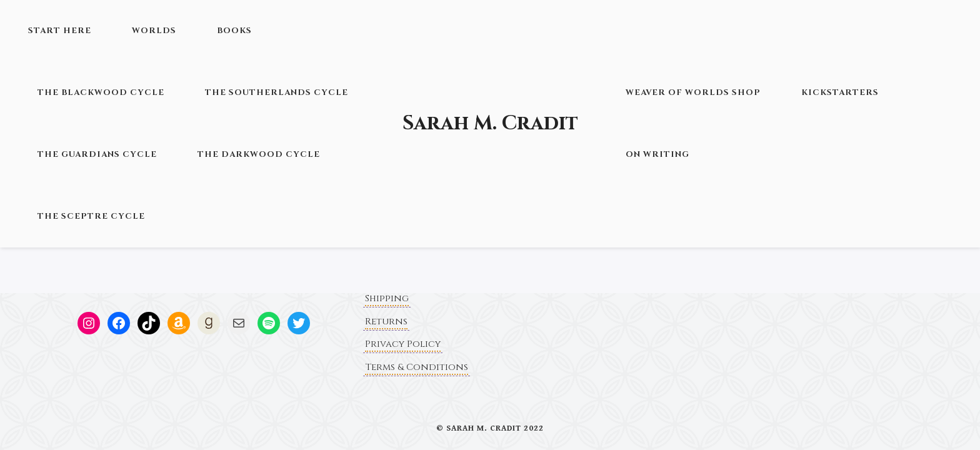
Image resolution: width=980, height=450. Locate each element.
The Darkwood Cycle (259, 154)
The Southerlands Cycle (277, 92)
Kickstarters (840, 92)
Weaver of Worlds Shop (693, 92)
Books (234, 31)
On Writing (657, 154)
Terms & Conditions (417, 367)
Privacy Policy (403, 344)
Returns (386, 322)
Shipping (387, 298)
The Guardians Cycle (97, 154)
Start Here (60, 31)
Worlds (154, 31)
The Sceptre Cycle (91, 216)
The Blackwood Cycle (101, 92)
